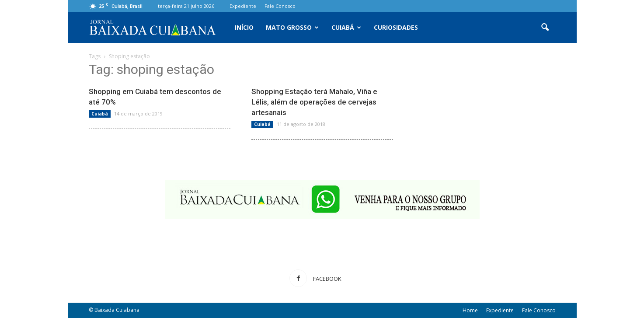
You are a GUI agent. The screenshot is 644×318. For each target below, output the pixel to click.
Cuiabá (346, 27)
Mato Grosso (292, 27)
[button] (545, 28)
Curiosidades (396, 27)
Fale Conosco (280, 6)
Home (470, 310)
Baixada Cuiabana (117, 310)
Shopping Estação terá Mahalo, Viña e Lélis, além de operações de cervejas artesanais (314, 102)
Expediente (243, 6)
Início (244, 27)
